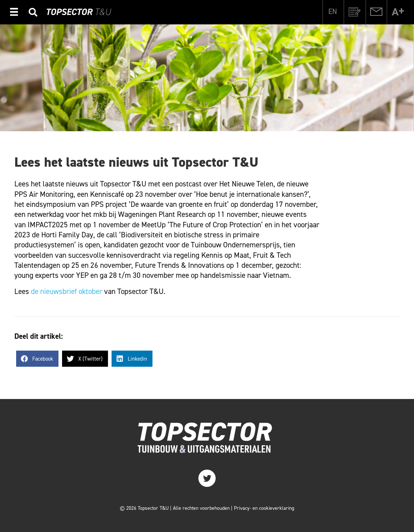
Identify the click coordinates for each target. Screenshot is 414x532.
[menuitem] (333, 11)
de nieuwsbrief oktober (67, 291)
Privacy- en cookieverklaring (264, 508)
